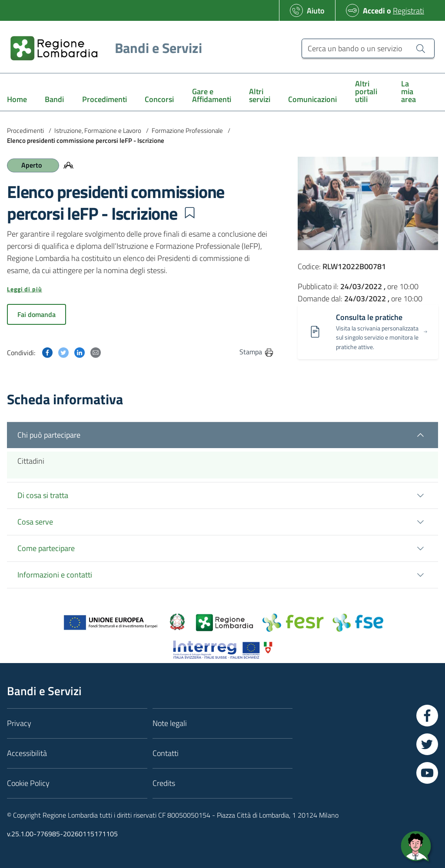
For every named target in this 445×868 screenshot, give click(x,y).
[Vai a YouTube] (427, 773)
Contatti (166, 753)
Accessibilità (27, 753)
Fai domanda (37, 314)
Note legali (170, 723)
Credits (164, 783)
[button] (189, 213)
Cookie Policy (28, 783)
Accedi (374, 11)
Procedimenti (25, 130)
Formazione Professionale (187, 130)
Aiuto (316, 11)
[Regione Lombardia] (103, 48)
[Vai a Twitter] (427, 744)
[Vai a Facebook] (427, 716)
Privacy (19, 723)
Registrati (408, 11)
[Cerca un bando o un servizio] (368, 48)
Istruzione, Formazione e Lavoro (98, 130)
